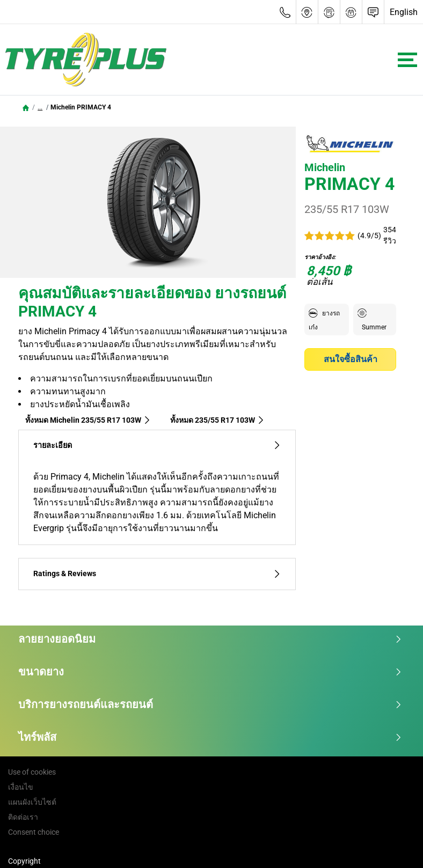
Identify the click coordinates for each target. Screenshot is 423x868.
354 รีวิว (390, 235)
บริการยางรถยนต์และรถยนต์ (210, 704)
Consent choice (34, 832)
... (40, 107)
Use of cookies (32, 772)
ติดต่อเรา (23, 817)
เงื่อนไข (21, 787)
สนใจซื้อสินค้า (351, 359)
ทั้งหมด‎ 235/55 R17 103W (217, 420)
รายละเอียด (157, 446)
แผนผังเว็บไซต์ (32, 802)
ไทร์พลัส (210, 737)
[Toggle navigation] (407, 60)
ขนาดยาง (210, 672)
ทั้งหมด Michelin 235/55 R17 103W (88, 420)
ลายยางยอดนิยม (210, 639)
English (404, 12)
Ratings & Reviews (157, 574)
